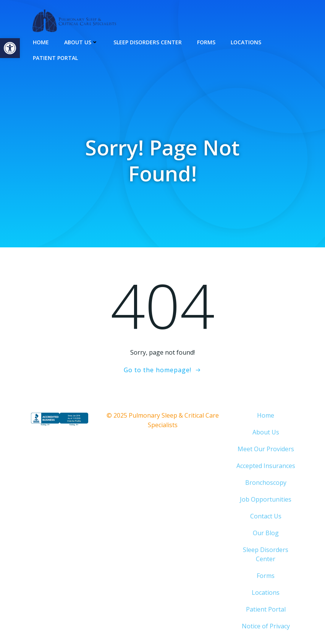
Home (41, 42)
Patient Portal (55, 58)
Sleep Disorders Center (148, 42)
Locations (246, 42)
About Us (81, 42)
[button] (10, 48)
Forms (206, 42)
